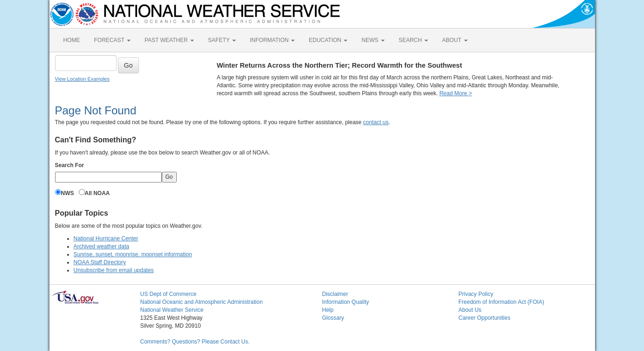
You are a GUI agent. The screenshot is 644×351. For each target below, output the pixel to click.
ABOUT (455, 40)
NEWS (373, 40)
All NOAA (97, 193)
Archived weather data (101, 246)
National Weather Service (172, 310)
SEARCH (413, 40)
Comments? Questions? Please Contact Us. (195, 342)
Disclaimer (335, 294)
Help (328, 310)
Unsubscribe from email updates (114, 270)
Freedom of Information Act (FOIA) (501, 302)
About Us (470, 310)
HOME (72, 40)
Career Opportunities (484, 318)
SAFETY (222, 40)
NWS (68, 193)
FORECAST (112, 40)
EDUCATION (328, 40)
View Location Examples (82, 79)
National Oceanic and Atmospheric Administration (202, 302)
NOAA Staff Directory (100, 262)
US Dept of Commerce (169, 294)
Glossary (333, 318)
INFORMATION (272, 40)
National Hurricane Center (106, 239)
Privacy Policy (476, 294)
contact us (376, 122)
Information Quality (346, 302)
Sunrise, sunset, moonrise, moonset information (133, 254)
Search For (70, 165)
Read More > (456, 93)
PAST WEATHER (169, 40)
